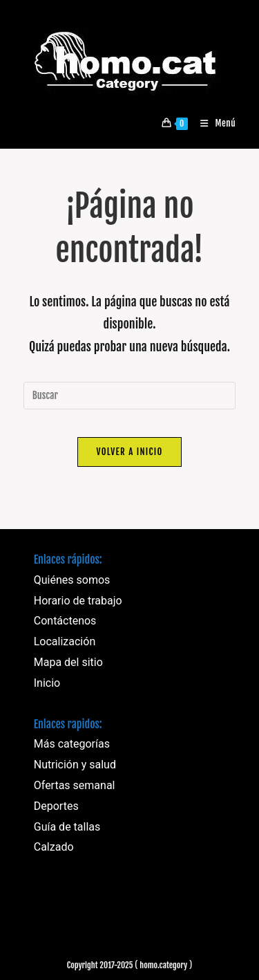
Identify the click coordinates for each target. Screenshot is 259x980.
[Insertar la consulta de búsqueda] (130, 396)
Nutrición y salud (75, 765)
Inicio (47, 683)
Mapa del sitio (68, 662)
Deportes (56, 806)
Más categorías (72, 744)
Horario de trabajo (78, 601)
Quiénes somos (72, 580)
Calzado (54, 847)
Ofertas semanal (75, 785)
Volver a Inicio (129, 452)
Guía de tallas (67, 827)
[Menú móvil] (213, 123)
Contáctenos (65, 621)
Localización (65, 641)
